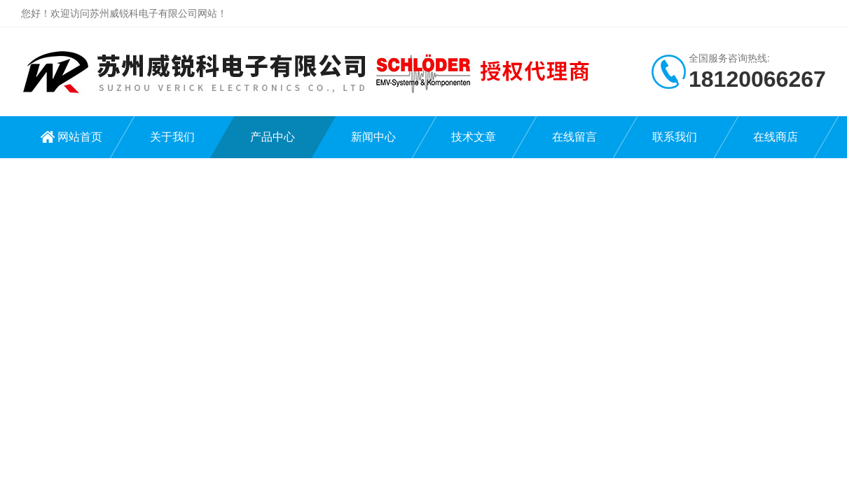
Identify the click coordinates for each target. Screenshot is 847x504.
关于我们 (172, 137)
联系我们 (675, 137)
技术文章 (474, 137)
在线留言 (574, 137)
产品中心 (273, 137)
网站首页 (80, 137)
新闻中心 (373, 137)
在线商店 (776, 137)
